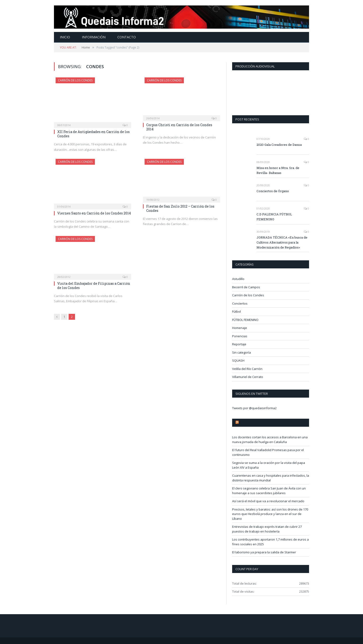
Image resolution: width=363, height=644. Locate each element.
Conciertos (240, 303)
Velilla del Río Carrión (247, 369)
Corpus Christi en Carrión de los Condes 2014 (179, 127)
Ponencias (240, 336)
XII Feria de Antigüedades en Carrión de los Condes (93, 134)
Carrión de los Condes (75, 80)
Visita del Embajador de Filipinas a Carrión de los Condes (94, 286)
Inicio (65, 37)
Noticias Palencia (253, 423)
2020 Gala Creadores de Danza (279, 145)
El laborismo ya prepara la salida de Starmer (264, 552)
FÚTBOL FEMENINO (245, 320)
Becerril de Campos (246, 287)
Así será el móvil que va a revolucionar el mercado (268, 501)
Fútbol (237, 311)
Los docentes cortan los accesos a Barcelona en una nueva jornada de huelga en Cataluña (270, 440)
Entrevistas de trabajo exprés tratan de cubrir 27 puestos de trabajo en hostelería (267, 529)
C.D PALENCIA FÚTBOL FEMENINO (274, 217)
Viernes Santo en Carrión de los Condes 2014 (94, 213)
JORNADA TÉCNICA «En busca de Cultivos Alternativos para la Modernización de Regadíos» (282, 242)
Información (94, 37)
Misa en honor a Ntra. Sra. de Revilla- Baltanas (278, 170)
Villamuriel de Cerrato (248, 377)
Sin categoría (241, 352)
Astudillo (238, 279)
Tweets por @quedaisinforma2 (254, 408)
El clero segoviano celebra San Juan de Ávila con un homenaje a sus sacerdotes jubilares (269, 491)
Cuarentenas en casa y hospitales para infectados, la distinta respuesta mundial (271, 478)
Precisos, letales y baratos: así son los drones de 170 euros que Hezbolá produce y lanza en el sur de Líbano (270, 514)
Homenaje (240, 328)
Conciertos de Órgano (273, 191)
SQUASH (238, 360)
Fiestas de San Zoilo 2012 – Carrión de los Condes (180, 208)
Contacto (127, 37)
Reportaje (239, 344)
